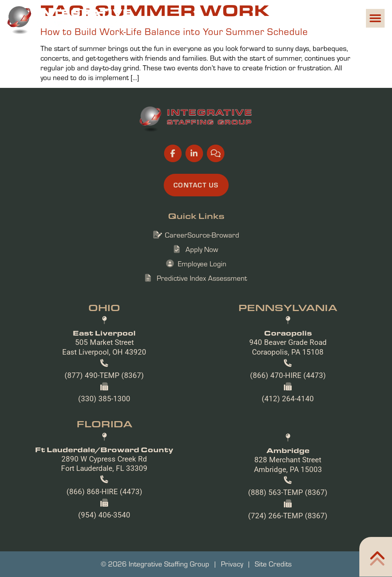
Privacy (232, 564)
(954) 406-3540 (104, 515)
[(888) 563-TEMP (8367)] (288, 480)
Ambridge (288, 450)
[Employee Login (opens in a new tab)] (196, 264)
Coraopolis (288, 333)
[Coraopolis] (288, 320)
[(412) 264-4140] (288, 386)
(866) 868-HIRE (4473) (104, 492)
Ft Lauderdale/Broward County (104, 449)
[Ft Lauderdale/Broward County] (104, 437)
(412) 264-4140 (288, 399)
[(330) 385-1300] (104, 386)
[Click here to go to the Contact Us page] (196, 185)
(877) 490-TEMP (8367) (104, 375)
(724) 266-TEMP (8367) (288, 516)
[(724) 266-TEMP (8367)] (288, 504)
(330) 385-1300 (104, 399)
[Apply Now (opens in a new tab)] (196, 249)
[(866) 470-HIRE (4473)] (288, 363)
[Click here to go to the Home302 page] (376, 557)
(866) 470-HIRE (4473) (288, 375)
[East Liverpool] (104, 320)
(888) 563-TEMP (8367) (288, 492)
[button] (375, 18)
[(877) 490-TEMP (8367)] (104, 363)
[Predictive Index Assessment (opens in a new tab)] (196, 278)
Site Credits (273, 564)
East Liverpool (104, 333)
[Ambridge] (288, 438)
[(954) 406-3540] (104, 503)
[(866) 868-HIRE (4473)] (104, 479)
